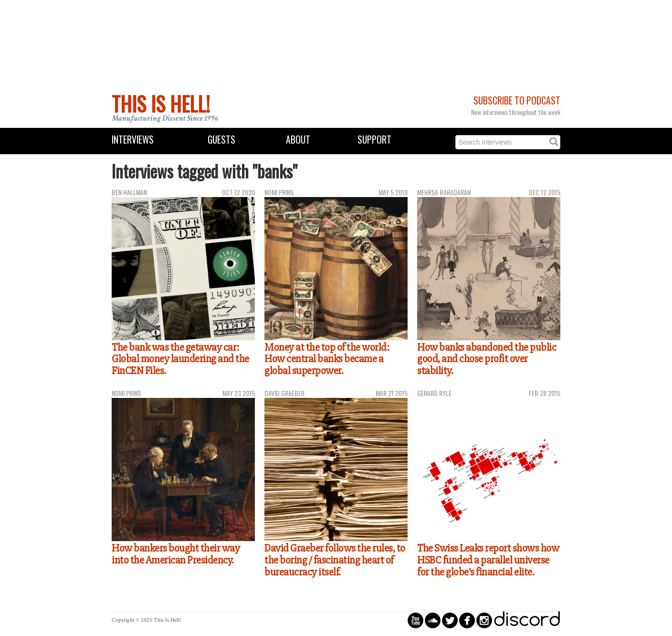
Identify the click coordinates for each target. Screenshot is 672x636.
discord (527, 620)
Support (374, 140)
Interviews (133, 140)
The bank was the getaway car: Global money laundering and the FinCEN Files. (180, 359)
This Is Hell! (161, 104)
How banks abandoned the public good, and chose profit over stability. (487, 359)
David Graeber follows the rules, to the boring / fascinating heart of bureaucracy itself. (335, 560)
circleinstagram (484, 620)
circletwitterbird (450, 620)
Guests (221, 140)
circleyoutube (415, 620)
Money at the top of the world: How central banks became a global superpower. (327, 359)
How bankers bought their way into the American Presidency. (176, 554)
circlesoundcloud (433, 620)
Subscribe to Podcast (517, 100)
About (298, 140)
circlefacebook (467, 620)
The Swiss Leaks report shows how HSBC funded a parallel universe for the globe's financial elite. (488, 560)
